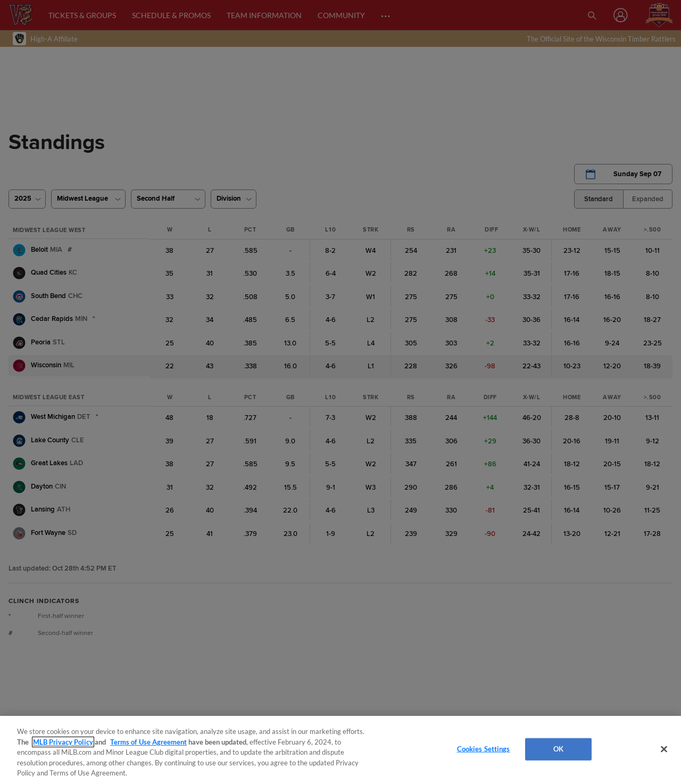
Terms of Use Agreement (148, 742)
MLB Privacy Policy (63, 742)
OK (558, 749)
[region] (340, 750)
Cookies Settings (484, 749)
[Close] (664, 749)
